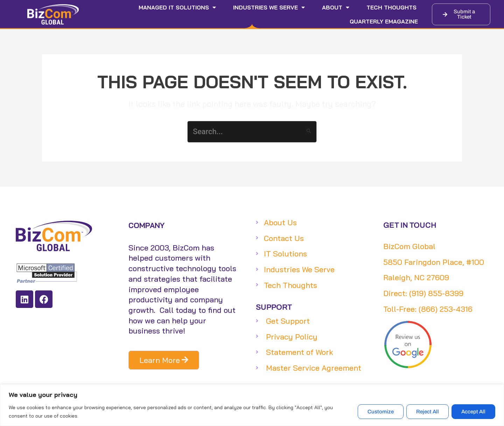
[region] (252, 405)
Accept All (473, 412)
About (336, 7)
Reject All (428, 412)
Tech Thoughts (391, 7)
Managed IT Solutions (177, 7)
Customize (381, 412)
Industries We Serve (269, 7)
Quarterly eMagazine (384, 21)
